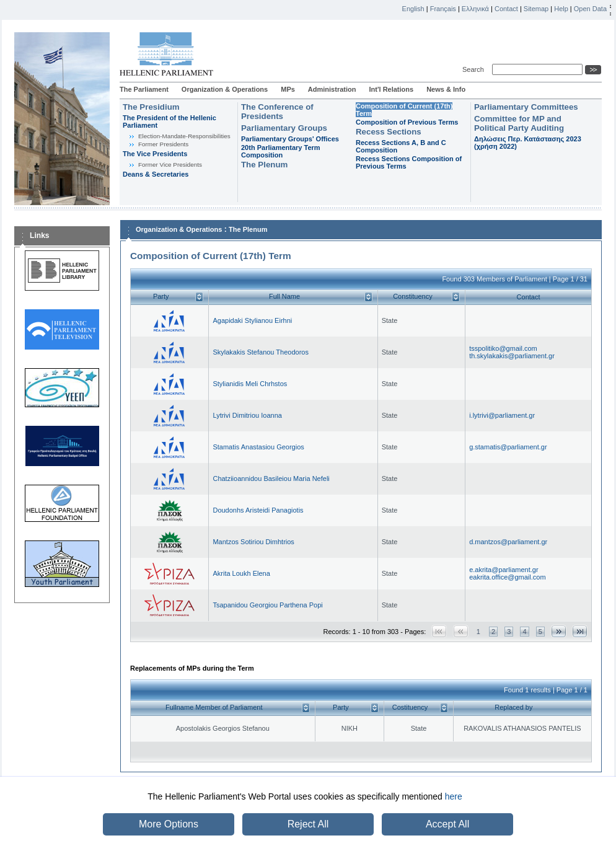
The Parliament (144, 89)
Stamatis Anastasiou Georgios (258, 447)
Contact (506, 9)
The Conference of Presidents (277, 112)
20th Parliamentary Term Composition (281, 151)
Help (561, 9)
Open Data (590, 9)
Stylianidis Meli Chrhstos (250, 384)
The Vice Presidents (155, 154)
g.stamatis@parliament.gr (508, 447)
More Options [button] (169, 824)
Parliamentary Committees (526, 107)
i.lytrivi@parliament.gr (502, 415)
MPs (288, 89)
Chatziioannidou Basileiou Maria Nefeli (271, 478)
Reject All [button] (308, 824)
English (413, 9)
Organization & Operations (225, 89)
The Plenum (264, 165)
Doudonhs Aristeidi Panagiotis (258, 510)
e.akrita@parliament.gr (504, 570)
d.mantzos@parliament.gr (508, 542)
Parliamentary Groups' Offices (290, 139)
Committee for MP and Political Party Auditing (519, 123)
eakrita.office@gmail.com (507, 577)
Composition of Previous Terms (407, 122)
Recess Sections (389, 132)
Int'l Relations (391, 89)
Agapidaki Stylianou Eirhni (252, 320)
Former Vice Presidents (170, 165)
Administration (332, 89)
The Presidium (151, 107)
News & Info (446, 89)
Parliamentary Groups (284, 128)
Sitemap (536, 9)
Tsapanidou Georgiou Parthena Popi (267, 605)
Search (475, 69)
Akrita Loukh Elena (241, 573)
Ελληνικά (475, 9)
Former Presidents (163, 144)
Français (443, 9)
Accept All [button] (447, 824)
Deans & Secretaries (156, 174)
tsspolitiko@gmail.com (503, 348)
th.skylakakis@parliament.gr (512, 356)
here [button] (454, 796)
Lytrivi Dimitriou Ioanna (247, 415)
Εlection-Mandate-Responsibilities (184, 136)
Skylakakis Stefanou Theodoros (261, 352)
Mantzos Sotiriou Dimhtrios (253, 542)
